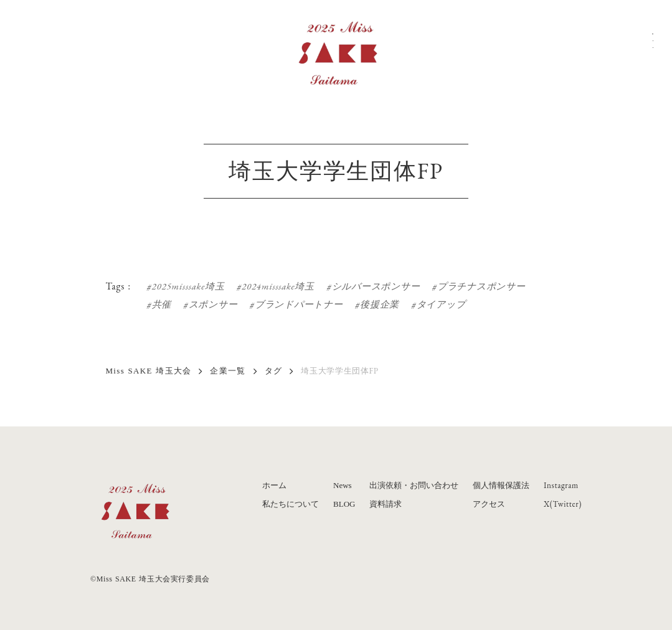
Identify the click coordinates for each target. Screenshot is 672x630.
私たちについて (291, 504)
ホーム (274, 485)
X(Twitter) (563, 504)
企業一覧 (228, 371)
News (343, 485)
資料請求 (386, 504)
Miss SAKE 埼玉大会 (149, 371)
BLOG (344, 504)
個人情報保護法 (501, 485)
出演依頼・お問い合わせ (414, 485)
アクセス (489, 504)
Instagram (561, 485)
